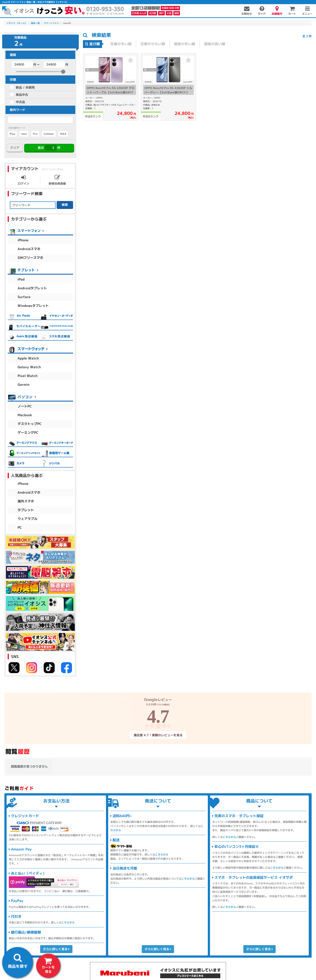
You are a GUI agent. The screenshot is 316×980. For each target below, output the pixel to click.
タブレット (26, 510)
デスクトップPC (30, 424)
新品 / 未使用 (25, 87)
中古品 (20, 102)
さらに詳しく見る (56, 949)
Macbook (25, 415)
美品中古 (22, 95)
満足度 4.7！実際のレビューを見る (158, 735)
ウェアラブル (27, 519)
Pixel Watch (28, 376)
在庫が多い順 (121, 44)
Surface (24, 297)
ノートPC (25, 406)
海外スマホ (26, 501)
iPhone (23, 240)
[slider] (63, 72)
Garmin (23, 385)
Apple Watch (28, 358)
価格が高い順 (215, 44)
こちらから (68, 922)
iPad (21, 279)
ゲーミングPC (28, 433)
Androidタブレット (32, 288)
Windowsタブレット (33, 306)
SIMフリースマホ (30, 258)
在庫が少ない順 (153, 44)
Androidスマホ (29, 249)
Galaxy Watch (29, 367)
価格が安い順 (185, 44)
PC (20, 527)
